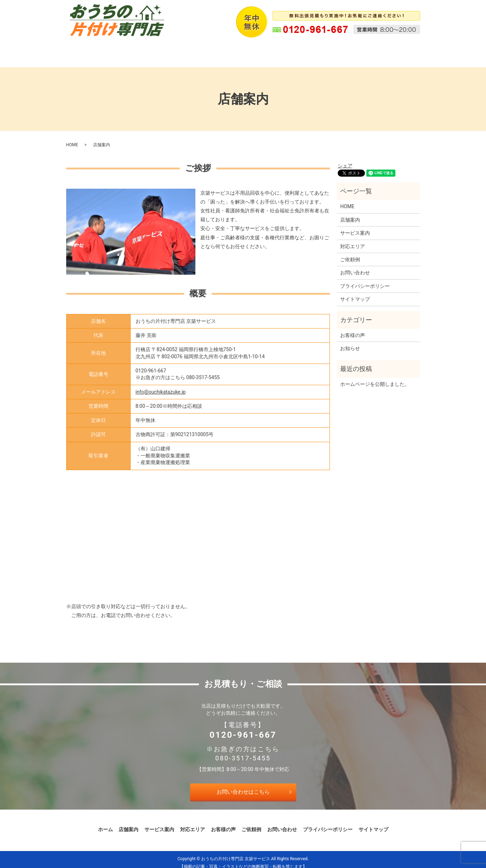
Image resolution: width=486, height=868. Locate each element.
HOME (72, 138)
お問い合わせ (347, 50)
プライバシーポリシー (365, 279)
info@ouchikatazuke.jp (161, 385)
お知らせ (350, 342)
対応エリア (231, 50)
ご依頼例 (308, 50)
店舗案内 (149, 50)
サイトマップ (355, 292)
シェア (345, 159)
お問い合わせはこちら (243, 785)
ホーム (117, 50)
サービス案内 (189, 50)
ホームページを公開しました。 (375, 377)
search (381, 50)
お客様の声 (270, 50)
